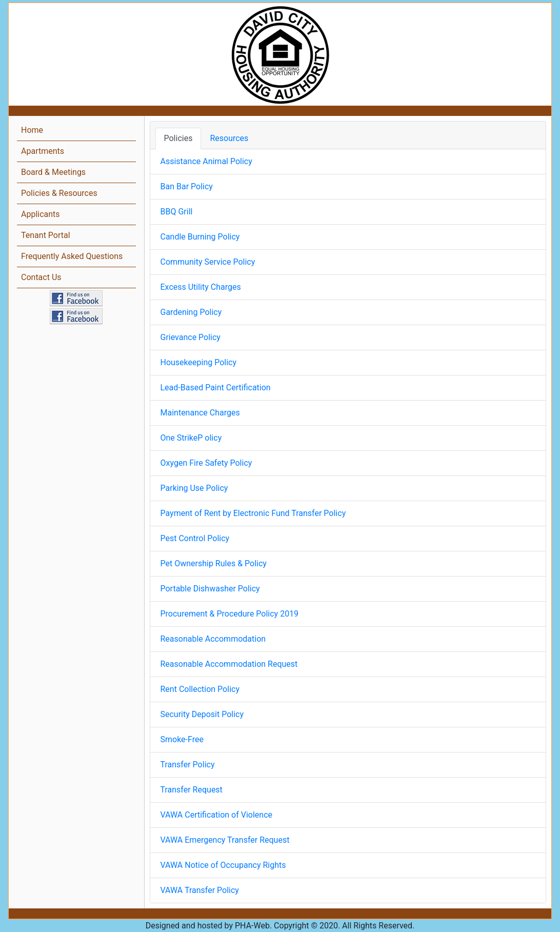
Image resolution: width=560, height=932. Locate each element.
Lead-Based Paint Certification (216, 388)
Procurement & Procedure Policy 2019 (230, 614)
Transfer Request (192, 790)
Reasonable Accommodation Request (229, 664)
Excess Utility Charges (201, 287)
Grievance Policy (191, 337)
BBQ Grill (177, 212)
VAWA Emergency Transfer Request (225, 840)
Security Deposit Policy (202, 714)
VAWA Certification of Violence (217, 815)
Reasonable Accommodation (213, 639)
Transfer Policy (188, 765)
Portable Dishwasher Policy (210, 589)
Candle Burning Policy (200, 237)
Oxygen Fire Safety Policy (206, 463)
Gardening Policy (191, 312)
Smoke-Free (182, 739)
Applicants (41, 214)
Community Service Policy (208, 262)
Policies (178, 138)
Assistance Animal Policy (206, 161)
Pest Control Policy (195, 538)
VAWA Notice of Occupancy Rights (223, 865)
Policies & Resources (59, 193)
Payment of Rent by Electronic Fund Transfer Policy (253, 513)
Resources (229, 138)
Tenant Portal (46, 235)
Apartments (43, 151)
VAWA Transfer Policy (200, 890)
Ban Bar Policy (187, 186)
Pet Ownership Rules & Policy (214, 563)
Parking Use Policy (194, 488)
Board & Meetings (53, 172)
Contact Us (41, 277)
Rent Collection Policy (200, 689)
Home (32, 130)
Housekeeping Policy (199, 362)
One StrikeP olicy (191, 438)
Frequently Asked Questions (72, 256)
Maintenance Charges (200, 413)
